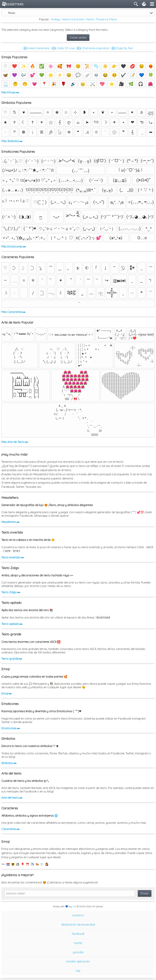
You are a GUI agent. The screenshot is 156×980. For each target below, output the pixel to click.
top (78, 971)
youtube (78, 952)
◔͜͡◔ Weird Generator (36, 48)
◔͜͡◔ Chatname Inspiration (93, 48)
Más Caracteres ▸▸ (13, 312)
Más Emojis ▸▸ (10, 92)
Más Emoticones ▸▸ (14, 247)
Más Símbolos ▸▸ (12, 141)
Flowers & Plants (107, 19)
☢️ (13, 864)
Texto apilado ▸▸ (12, 624)
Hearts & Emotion (73, 19)
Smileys (56, 19)
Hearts (90, 19)
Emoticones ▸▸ (11, 728)
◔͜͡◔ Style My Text (122, 48)
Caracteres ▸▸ (10, 829)
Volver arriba (78, 38)
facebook (78, 934)
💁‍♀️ (47, 864)
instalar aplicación (78, 961)
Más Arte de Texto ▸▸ (15, 442)
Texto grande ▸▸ (12, 659)
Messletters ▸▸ (10, 522)
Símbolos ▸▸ (9, 763)
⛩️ (28, 864)
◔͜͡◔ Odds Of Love (63, 48)
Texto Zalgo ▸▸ (11, 592)
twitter (78, 943)
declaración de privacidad (78, 925)
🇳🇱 (8, 864)
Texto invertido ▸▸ (13, 557)
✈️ (32, 864)
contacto (78, 915)
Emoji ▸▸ (7, 693)
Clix (74, 906)
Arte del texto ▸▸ (12, 798)
